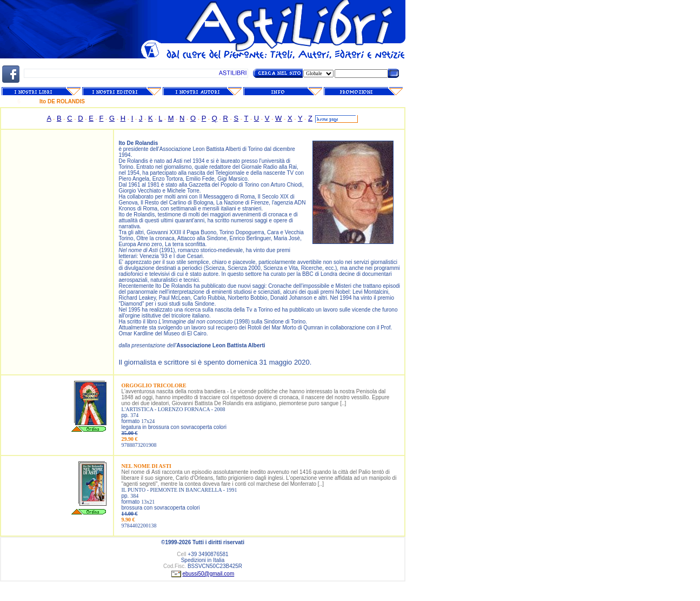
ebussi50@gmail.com (209, 574)
